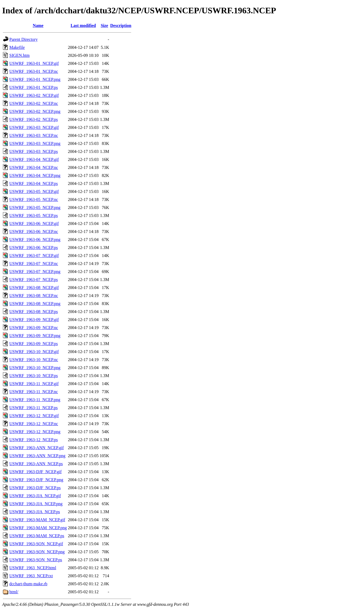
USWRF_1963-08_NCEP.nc (34, 296)
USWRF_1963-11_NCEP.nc (34, 392)
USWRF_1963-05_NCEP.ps (34, 215)
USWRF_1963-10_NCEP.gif (34, 352)
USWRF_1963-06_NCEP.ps (34, 248)
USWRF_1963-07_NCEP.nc (34, 264)
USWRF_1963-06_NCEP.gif (34, 224)
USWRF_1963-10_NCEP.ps (34, 376)
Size (105, 25)
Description (121, 25)
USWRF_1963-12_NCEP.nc (34, 424)
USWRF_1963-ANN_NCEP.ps (36, 464)
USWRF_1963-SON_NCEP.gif (36, 544)
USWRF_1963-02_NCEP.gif (34, 95)
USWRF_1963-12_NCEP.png (35, 432)
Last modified (83, 25)
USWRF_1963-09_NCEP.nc (34, 328)
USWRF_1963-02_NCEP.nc (34, 103)
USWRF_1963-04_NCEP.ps (34, 183)
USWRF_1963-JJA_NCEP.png (36, 504)
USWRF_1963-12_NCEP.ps (34, 440)
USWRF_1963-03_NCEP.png (35, 143)
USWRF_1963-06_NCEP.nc (34, 232)
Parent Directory (23, 39)
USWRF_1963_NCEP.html (33, 568)
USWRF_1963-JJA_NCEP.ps (35, 512)
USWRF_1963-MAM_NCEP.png (38, 528)
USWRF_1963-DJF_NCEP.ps (35, 488)
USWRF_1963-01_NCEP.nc (34, 71)
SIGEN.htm (19, 55)
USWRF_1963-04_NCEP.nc (34, 167)
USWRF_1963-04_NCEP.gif (34, 159)
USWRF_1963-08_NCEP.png (35, 304)
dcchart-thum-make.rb (28, 584)
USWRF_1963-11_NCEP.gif (34, 384)
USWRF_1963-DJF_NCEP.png (36, 480)
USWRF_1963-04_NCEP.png (35, 175)
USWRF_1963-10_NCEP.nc (34, 360)
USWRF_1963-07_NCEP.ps (34, 280)
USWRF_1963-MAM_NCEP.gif (37, 520)
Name (38, 25)
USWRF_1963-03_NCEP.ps (34, 151)
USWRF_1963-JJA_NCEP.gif (35, 496)
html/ (14, 592)
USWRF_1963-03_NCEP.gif (34, 127)
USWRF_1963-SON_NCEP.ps (36, 560)
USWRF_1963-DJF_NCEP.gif (35, 472)
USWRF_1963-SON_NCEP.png (37, 552)
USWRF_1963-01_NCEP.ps (34, 87)
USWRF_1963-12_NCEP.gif (34, 416)
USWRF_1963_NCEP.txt (31, 576)
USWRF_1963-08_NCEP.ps (34, 312)
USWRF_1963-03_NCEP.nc (34, 135)
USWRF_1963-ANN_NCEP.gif (37, 448)
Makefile (17, 47)
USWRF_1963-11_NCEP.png (35, 400)
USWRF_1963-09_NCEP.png (35, 336)
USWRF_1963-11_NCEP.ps (33, 408)
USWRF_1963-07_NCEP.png (35, 272)
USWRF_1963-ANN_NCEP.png (37, 456)
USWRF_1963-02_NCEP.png (35, 111)
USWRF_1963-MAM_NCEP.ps (37, 536)
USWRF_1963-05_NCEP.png (35, 207)
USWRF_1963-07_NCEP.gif (34, 256)
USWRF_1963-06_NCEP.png (35, 240)
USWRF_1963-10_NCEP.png (35, 368)
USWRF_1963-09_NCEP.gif (34, 320)
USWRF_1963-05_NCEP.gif (34, 191)
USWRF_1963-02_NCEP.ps (34, 119)
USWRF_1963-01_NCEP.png (35, 79)
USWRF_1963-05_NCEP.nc (34, 199)
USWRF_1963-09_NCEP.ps (34, 344)
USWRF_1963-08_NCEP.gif (34, 288)
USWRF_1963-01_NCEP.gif (34, 63)
